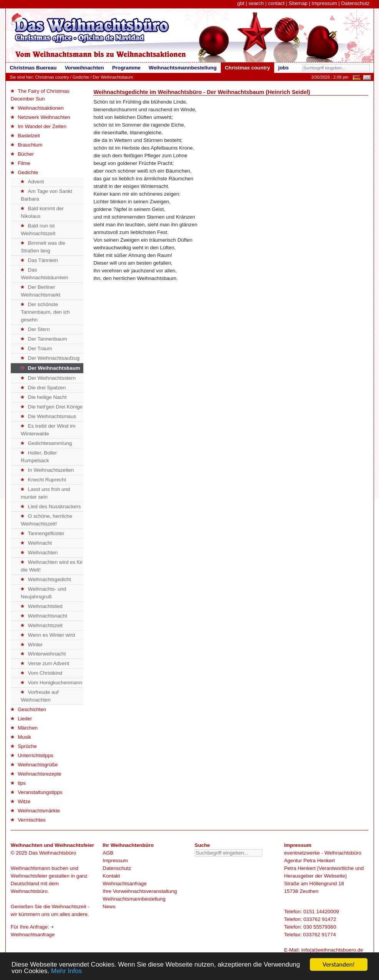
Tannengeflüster (42, 533)
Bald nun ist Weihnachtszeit (38, 230)
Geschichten (28, 709)
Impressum (324, 3)
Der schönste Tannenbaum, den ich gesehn (45, 312)
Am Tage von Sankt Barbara (46, 195)
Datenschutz (355, 3)
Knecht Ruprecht (43, 480)
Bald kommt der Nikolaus (42, 212)
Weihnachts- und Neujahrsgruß (43, 593)
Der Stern (35, 329)
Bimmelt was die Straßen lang (43, 247)
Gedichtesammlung (46, 443)
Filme (21, 163)
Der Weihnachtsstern (48, 378)
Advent (32, 182)
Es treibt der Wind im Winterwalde (48, 430)
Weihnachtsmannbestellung (134, 899)
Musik (21, 737)
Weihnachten (39, 553)
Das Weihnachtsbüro (52, 853)
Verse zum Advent (45, 663)
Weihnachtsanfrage (125, 884)
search (256, 3)
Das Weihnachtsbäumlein (44, 274)
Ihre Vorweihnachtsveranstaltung (140, 891)
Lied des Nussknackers (51, 506)
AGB (108, 853)
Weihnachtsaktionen (37, 108)
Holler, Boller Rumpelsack (39, 457)
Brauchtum (27, 145)
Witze (21, 801)
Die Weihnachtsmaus (48, 416)
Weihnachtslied (41, 606)
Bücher (22, 154)
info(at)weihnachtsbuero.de (332, 950)
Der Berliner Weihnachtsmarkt (41, 291)
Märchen (24, 728)
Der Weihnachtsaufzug (50, 358)
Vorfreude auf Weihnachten (40, 696)
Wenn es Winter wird (48, 635)
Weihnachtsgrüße (34, 765)
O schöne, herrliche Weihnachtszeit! (46, 520)
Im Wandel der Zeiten (39, 126)
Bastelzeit (25, 136)
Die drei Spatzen (43, 388)
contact (276, 3)
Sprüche (24, 746)
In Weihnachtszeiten (47, 470)
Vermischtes (28, 820)
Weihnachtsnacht (44, 616)
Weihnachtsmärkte (35, 811)
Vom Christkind (41, 673)
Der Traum (36, 348)
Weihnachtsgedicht (46, 579)
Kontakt (111, 876)
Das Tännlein (39, 260)
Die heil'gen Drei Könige (52, 407)
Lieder (21, 719)
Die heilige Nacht (44, 397)
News (109, 907)
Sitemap (298, 3)
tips (18, 783)
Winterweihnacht (43, 654)
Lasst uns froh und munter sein (45, 493)
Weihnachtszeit (41, 625)
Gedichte (81, 77)
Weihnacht (36, 543)
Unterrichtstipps (32, 755)
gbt (241, 3)
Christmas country (52, 77)
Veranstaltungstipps (37, 792)
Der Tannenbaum (44, 339)
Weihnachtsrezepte (36, 774)
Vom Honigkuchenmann (51, 683)
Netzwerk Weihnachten (41, 117)
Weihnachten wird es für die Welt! (52, 566)
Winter (32, 645)
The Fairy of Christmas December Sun (40, 95)
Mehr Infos (66, 971)
